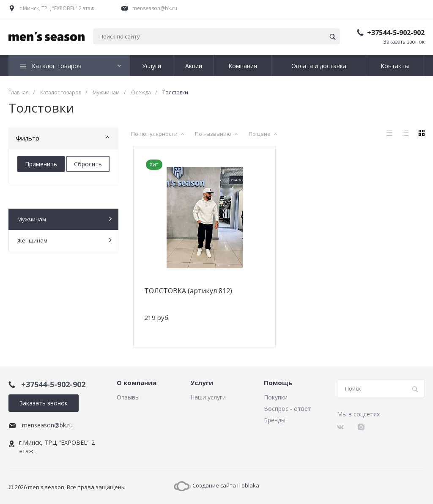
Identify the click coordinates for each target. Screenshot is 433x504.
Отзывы (128, 397)
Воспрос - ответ (288, 409)
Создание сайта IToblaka (216, 485)
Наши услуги (208, 397)
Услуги (202, 383)
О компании (137, 383)
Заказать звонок (404, 42)
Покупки (276, 397)
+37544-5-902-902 (396, 33)
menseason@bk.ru (155, 8)
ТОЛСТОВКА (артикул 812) (188, 291)
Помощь (278, 383)
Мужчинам (64, 219)
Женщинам (64, 240)
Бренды (275, 420)
